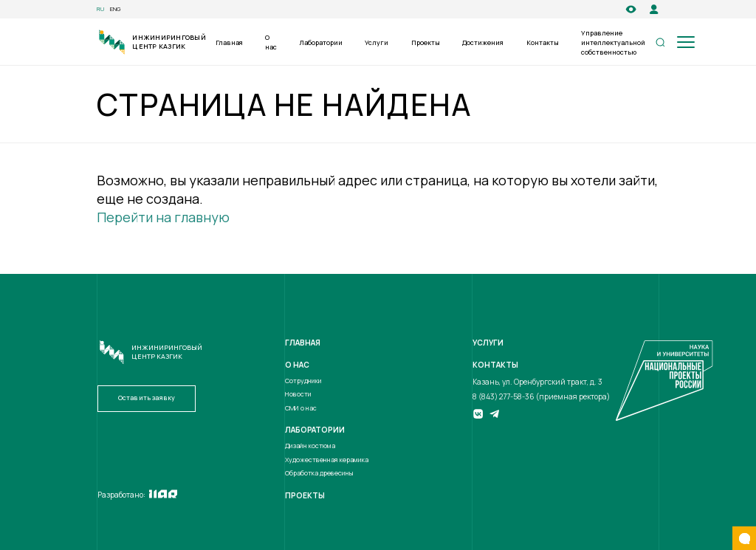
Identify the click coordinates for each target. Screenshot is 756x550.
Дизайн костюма (310, 446)
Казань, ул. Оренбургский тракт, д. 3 (537, 382)
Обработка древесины (319, 473)
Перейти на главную (163, 217)
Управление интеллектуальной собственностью (613, 43)
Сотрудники (303, 381)
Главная (229, 43)
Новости (298, 394)
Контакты (543, 43)
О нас (271, 42)
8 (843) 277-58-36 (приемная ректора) (541, 396)
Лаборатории (321, 43)
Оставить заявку (147, 398)
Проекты (426, 43)
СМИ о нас (301, 408)
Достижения (483, 43)
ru (100, 9)
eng (116, 9)
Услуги (377, 43)
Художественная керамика (327, 460)
